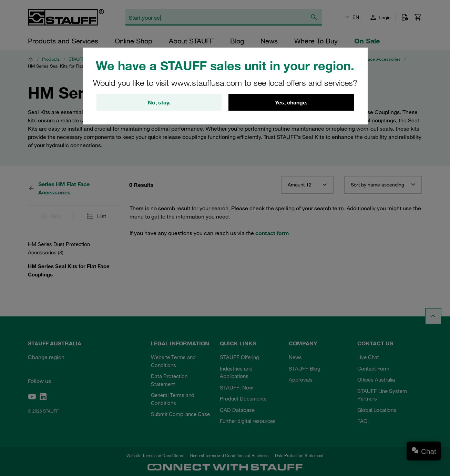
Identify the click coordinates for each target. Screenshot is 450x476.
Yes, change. (291, 102)
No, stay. (159, 102)
